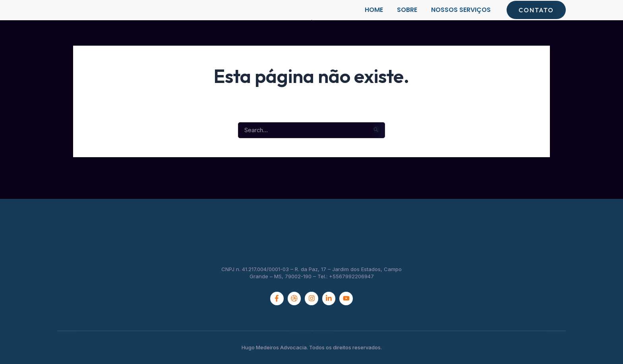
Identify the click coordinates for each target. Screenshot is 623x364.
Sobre (407, 18)
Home (374, 18)
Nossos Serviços (461, 18)
